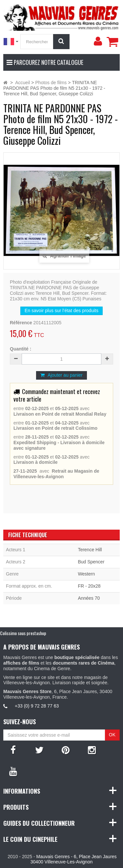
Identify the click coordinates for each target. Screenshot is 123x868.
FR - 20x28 (89, 586)
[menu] (98, 41)
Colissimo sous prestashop (23, 633)
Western (86, 574)
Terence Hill (90, 550)
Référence (21, 323)
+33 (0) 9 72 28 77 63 (37, 706)
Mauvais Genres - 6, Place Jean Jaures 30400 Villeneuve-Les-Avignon (74, 859)
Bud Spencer (91, 562)
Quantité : (20, 349)
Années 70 (89, 598)
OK (112, 735)
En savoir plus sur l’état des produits (61, 311)
